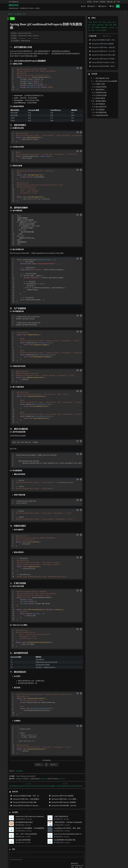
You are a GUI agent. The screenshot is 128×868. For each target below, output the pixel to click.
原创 (12, 19)
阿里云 (39, 860)
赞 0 (30, 36)
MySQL (95, 22)
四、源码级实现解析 (99, 101)
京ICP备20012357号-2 (53, 860)
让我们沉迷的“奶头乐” (61, 816)
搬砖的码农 (14, 6)
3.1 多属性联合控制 (99, 93)
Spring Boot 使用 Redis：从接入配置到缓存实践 (28, 799)
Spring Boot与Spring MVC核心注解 (23, 802)
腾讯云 (44, 860)
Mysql (94, 25)
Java (29, 38)
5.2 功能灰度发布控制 (100, 115)
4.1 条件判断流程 (99, 104)
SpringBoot (112, 28)
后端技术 (103, 7)
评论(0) (66, 819)
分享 (53, 765)
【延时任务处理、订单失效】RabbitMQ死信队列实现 (72, 822)
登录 (118, 2)
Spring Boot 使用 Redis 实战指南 (61, 796)
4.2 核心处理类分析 (99, 107)
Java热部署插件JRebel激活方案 (65, 840)
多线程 (98, 28)
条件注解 (36, 38)
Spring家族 (18, 14)
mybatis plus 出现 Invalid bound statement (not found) (33, 816)
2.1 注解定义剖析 (99, 84)
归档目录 (57, 856)
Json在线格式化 (14, 2)
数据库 (104, 30)
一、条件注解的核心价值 (100, 78)
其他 (106, 25)
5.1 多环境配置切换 (99, 112)
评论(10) (29, 819)
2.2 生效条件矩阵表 (99, 87)
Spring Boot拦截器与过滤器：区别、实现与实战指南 (29, 796)
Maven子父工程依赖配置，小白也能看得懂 (30, 828)
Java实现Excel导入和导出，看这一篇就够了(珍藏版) (71, 828)
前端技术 (92, 7)
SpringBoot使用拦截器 (23, 840)
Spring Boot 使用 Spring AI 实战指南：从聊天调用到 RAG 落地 (71, 802)
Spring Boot (22, 38)
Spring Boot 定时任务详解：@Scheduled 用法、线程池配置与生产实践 (74, 806)
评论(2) (28, 825)
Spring (109, 22)
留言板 (89, 2)
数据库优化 (104, 28)
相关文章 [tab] (92, 36)
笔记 (112, 7)
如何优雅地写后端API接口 (24, 822)
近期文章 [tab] (107, 36)
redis (111, 25)
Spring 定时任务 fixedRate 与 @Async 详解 (26, 806)
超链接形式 (44, 779)
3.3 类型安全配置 (99, 98)
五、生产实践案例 (98, 110)
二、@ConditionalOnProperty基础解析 (104, 81)
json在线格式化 (36, 856)
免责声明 (65, 856)
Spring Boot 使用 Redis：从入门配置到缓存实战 (66, 799)
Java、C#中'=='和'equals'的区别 (26, 834)
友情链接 (103, 2)
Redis (93, 28)
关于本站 (96, 2)
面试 (105, 22)
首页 (83, 7)
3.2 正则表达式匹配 (99, 95)
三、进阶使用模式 (98, 90)
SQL (93, 30)
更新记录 (50, 856)
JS (96, 30)
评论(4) (29, 831)
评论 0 (36, 36)
